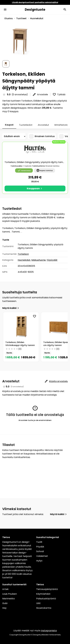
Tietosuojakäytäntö (47, 589)
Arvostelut (43, 125)
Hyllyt (39, 561)
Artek (5, 589)
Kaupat (9, 125)
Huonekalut (37, 18)
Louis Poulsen (10, 594)
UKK (38, 603)
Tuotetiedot (26, 125)
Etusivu (9, 18)
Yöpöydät (52, 260)
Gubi (5, 603)
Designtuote (35, 10)
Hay (4, 608)
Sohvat (40, 551)
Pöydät (40, 547)
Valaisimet (42, 556)
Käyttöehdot (43, 594)
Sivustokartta (44, 608)
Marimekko (9, 599)
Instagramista (49, 631)
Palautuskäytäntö (46, 599)
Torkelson (23, 254)
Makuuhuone (38, 260)
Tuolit (39, 542)
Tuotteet (21, 18)
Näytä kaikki (11, 308)
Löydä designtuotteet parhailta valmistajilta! (35, 2)
